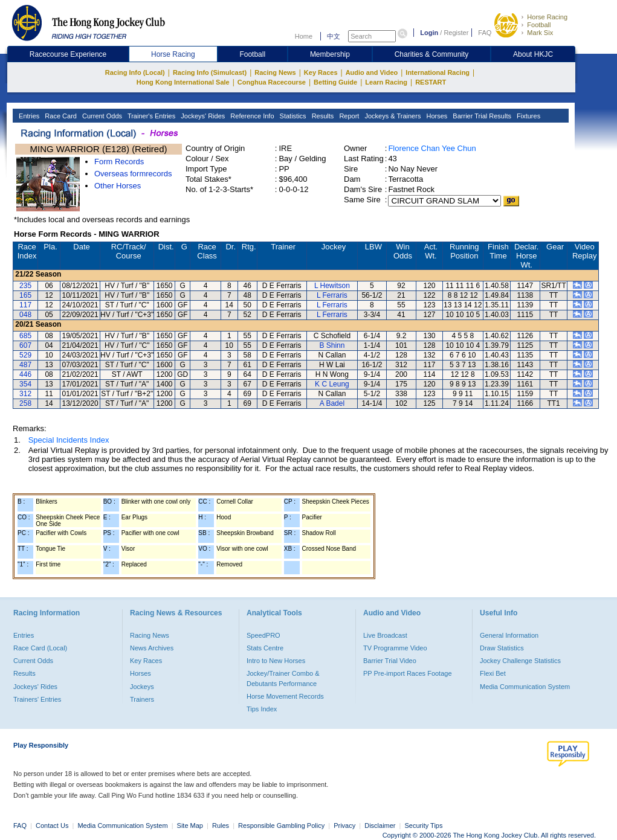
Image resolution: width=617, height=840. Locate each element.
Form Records (119, 162)
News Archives (152, 648)
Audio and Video (372, 72)
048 (25, 315)
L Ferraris (332, 295)
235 (25, 286)
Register (456, 33)
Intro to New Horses (276, 661)
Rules (221, 826)
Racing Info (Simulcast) (210, 72)
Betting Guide (335, 82)
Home (304, 36)
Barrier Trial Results (481, 116)
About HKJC (533, 54)
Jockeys (142, 687)
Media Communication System (525, 687)
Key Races (321, 72)
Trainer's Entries (150, 116)
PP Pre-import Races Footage (408, 673)
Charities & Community (432, 54)
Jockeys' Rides (202, 116)
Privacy (344, 826)
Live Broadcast (385, 635)
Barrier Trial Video (390, 661)
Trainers (142, 699)
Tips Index (262, 709)
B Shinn (332, 345)
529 (25, 355)
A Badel (332, 403)
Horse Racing (547, 17)
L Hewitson (332, 286)
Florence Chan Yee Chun (432, 148)
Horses (436, 116)
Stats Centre (265, 648)
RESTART (431, 82)
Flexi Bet (493, 673)
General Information (509, 635)
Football (539, 25)
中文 (334, 36)
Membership (330, 54)
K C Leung (332, 384)
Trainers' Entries (37, 699)
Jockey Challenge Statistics (520, 661)
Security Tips (424, 826)
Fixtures (528, 116)
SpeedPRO (263, 635)
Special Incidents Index (69, 440)
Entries (28, 116)
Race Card (60, 116)
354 (25, 384)
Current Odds (101, 116)
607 (25, 345)
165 (25, 295)
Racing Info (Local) (135, 72)
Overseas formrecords (133, 174)
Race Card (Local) (40, 648)
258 (25, 403)
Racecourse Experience (68, 54)
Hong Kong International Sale (183, 82)
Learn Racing (386, 82)
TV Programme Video (395, 648)
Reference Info (251, 116)
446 (25, 374)
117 (25, 305)
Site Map (190, 826)
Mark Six (540, 33)
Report (348, 116)
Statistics (292, 116)
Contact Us (52, 826)
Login (429, 33)
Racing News (275, 72)
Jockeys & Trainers (392, 116)
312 (25, 394)
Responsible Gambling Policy (281, 826)
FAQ (485, 33)
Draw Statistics (502, 648)
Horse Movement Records (285, 696)
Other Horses (118, 186)
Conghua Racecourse (272, 82)
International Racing (438, 72)
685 (25, 336)
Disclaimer (380, 826)
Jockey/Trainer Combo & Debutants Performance (283, 678)
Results (322, 116)
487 (25, 365)
